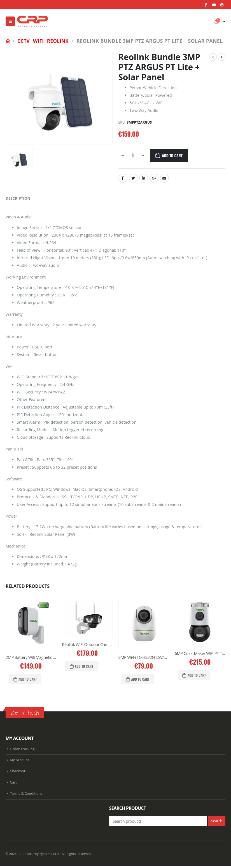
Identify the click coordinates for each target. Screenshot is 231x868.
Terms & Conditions (26, 795)
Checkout (18, 772)
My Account (20, 761)
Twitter (133, 178)
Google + (154, 178)
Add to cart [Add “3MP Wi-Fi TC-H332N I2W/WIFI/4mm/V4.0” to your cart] (140, 679)
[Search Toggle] (207, 21)
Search (217, 823)
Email (164, 178)
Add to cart (172, 155)
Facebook (123, 178)
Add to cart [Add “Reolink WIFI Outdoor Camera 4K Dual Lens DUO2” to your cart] (84, 666)
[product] (31, 624)
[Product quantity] (133, 155)
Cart (13, 784)
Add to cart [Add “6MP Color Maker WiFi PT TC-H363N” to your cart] (197, 675)
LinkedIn (144, 178)
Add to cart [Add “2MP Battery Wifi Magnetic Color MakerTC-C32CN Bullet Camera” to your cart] (28, 679)
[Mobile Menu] (10, 21)
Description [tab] (18, 198)
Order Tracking (22, 749)
